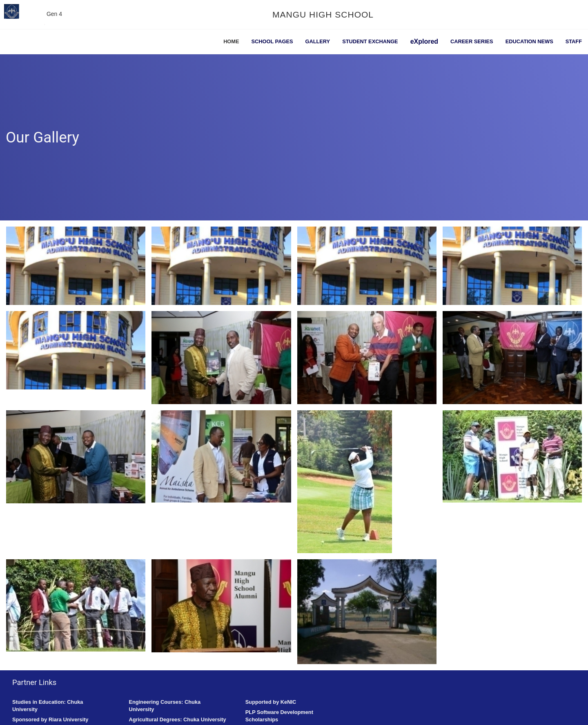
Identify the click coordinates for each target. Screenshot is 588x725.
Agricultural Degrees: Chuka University (177, 719)
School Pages (272, 41)
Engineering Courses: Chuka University (165, 706)
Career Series (472, 41)
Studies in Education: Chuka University (48, 706)
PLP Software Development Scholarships (279, 716)
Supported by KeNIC (271, 702)
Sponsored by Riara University (50, 719)
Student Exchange (370, 41)
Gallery (317, 41)
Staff (574, 41)
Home (231, 41)
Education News (529, 41)
